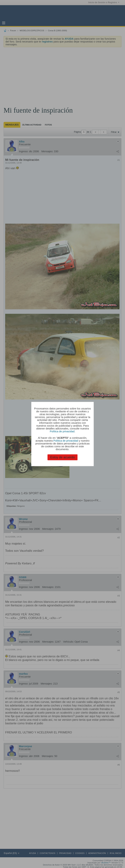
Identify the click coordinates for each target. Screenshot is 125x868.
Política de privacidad (62, 431)
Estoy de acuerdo (62, 457)
